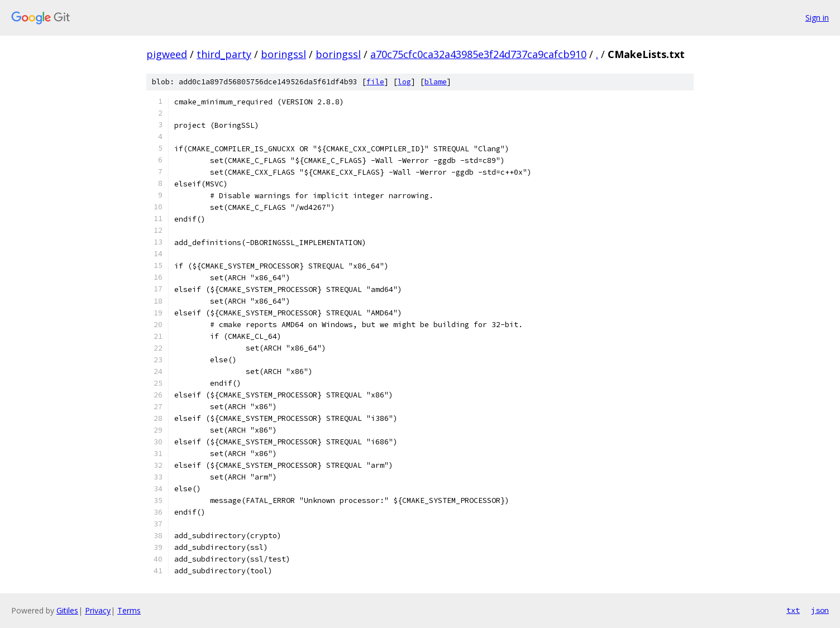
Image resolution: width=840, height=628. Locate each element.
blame (436, 82)
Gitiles (67, 610)
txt (793, 610)
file (375, 82)
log (404, 82)
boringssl (283, 54)
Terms (129, 610)
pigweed (167, 54)
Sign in (817, 18)
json (820, 610)
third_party (224, 54)
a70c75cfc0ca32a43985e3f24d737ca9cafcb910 (478, 54)
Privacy (98, 610)
